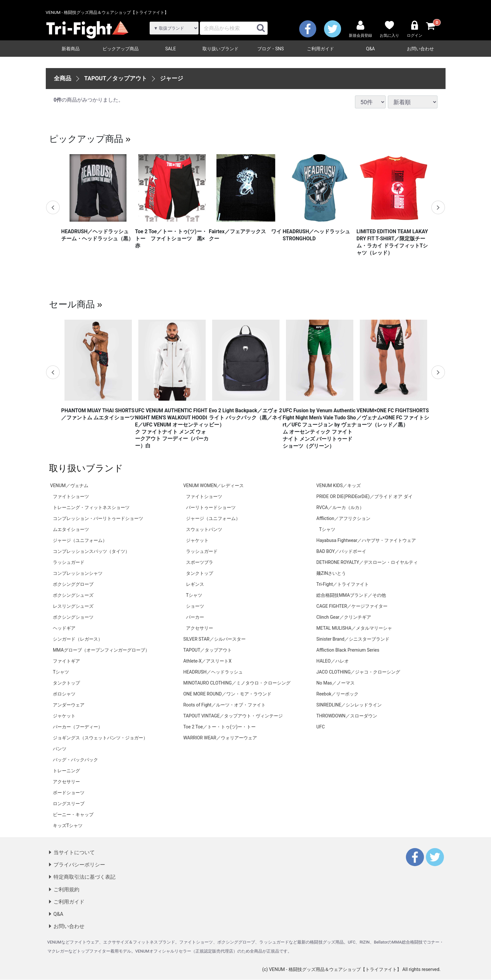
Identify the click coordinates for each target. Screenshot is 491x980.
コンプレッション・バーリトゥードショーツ (98, 518)
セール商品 (72, 304)
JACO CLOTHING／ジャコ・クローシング (358, 672)
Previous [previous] (53, 207)
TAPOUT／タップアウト (116, 78)
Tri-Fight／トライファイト (343, 584)
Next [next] (438, 207)
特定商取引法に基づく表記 (84, 877)
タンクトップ (66, 683)
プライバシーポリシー (79, 865)
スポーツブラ (200, 562)
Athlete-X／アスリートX (207, 661)
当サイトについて (74, 852)
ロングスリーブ (69, 804)
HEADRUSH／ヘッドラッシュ (213, 672)
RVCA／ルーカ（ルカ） (340, 507)
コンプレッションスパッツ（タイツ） (91, 551)
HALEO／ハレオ (332, 661)
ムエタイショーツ (71, 529)
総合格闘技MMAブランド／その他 (351, 595)
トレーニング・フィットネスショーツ (91, 507)
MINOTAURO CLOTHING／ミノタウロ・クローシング (237, 683)
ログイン (415, 29)
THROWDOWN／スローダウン (347, 716)
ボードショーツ (69, 793)
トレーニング (66, 771)
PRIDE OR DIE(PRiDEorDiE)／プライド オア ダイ (364, 496)
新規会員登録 (360, 29)
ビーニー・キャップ (73, 815)
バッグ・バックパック (75, 760)
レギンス (195, 584)
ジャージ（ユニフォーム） (80, 540)
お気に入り (389, 29)
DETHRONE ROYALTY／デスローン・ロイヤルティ (367, 562)
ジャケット (64, 716)
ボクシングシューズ (73, 595)
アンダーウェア (69, 705)
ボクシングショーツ (73, 617)
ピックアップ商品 (121, 49)
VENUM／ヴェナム (69, 485)
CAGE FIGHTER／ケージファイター (352, 606)
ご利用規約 (66, 890)
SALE (171, 49)
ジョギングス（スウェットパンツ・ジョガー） (100, 738)
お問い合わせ (420, 49)
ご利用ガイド (320, 49)
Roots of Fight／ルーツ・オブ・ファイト (224, 705)
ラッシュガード (69, 562)
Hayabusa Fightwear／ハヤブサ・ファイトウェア (366, 540)
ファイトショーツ (71, 496)
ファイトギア (66, 661)
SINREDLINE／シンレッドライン (349, 705)
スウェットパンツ (204, 529)
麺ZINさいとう (331, 573)
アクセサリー (66, 782)
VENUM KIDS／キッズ (339, 485)
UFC (320, 727)
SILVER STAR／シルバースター (214, 639)
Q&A (370, 49)
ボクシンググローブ (73, 584)
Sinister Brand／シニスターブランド (353, 639)
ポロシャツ (64, 694)
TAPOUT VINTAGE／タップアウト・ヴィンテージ (233, 716)
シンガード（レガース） (78, 639)
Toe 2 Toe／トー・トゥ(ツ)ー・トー (219, 727)
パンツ (60, 749)
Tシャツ (61, 672)
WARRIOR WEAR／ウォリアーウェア (220, 738)
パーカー (195, 617)
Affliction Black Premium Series (348, 650)
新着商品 (71, 49)
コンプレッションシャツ (78, 573)
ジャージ (172, 78)
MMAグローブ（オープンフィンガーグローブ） (101, 650)
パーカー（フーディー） (78, 727)
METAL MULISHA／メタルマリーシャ (354, 628)
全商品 (63, 78)
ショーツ (195, 606)
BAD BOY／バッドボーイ (341, 551)
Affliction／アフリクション (343, 518)
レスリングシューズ (73, 606)
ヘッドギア (64, 628)
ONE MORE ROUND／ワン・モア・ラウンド (227, 694)
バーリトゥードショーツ (211, 507)
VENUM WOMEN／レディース (213, 485)
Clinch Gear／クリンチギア (344, 617)
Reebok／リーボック (337, 694)
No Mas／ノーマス (335, 683)
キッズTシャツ (68, 825)
